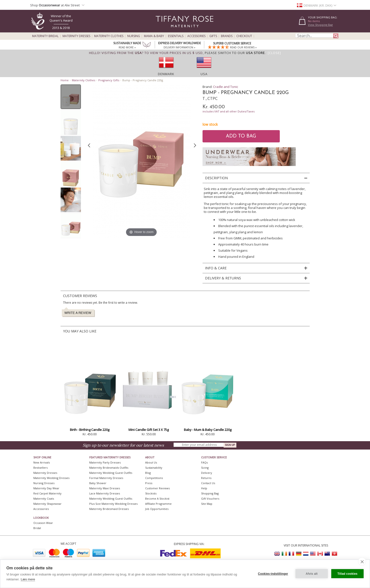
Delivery (207, 473)
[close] (362, 561)
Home (65, 80)
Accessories (196, 36)
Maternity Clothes (109, 36)
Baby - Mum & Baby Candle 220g (208, 430)
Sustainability (154, 468)
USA (204, 74)
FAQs (204, 462)
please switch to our (235, 53)
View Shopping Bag (320, 25)
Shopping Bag (210, 493)
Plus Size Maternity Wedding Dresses (113, 504)
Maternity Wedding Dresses (51, 478)
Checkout (244, 36)
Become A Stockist (157, 499)
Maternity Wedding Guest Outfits (111, 473)
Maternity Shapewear (47, 504)
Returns (206, 478)
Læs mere (28, 579)
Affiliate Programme (158, 504)
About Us (151, 462)
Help (204, 488)
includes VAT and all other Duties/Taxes (229, 111)
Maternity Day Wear (46, 488)
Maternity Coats (44, 499)
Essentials (176, 36)
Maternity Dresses (76, 36)
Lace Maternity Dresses (105, 493)
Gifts (213, 36)
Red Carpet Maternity (47, 493)
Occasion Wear (43, 523)
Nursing (134, 36)
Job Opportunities (157, 509)
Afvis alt (312, 574)
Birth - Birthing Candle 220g (90, 430)
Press (149, 483)
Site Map (207, 504)
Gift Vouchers (210, 499)
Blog (148, 473)
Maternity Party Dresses (105, 462)
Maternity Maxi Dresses (105, 488)
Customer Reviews (157, 488)
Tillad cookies (347, 574)
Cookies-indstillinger (273, 574)
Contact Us (208, 483)
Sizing (205, 468)
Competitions (154, 478)
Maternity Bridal (45, 36)
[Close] (274, 53)
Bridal (37, 528)
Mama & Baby (154, 36)
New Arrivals (42, 462)
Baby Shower (98, 483)
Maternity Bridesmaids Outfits (109, 468)
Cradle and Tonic (226, 87)
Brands (227, 36)
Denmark (166, 74)
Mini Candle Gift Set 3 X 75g (149, 430)
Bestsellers (40, 468)
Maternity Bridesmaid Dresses (109, 509)
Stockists (151, 493)
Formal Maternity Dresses (106, 478)
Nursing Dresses (44, 483)
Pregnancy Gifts (109, 80)
